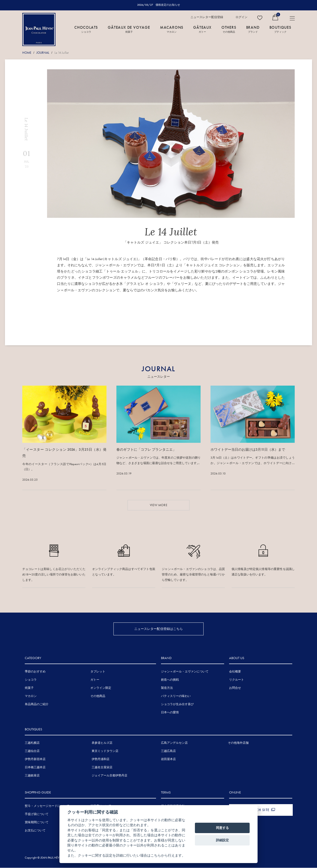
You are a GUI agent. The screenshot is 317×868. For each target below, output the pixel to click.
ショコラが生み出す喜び (177, 704)
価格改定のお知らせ (168, 5)
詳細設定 (222, 840)
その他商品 (98, 696)
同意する (222, 828)
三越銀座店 (32, 776)
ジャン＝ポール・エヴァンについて (185, 672)
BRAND (253, 29)
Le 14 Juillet (62, 53)
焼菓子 (29, 688)
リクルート (237, 680)
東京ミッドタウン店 (105, 751)
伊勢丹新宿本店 (35, 759)
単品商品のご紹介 (37, 704)
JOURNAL (43, 53)
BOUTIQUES (280, 29)
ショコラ (31, 680)
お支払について (35, 831)
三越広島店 (168, 751)
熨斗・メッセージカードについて (47, 806)
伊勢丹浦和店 (101, 759)
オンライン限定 (101, 688)
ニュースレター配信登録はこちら (159, 629)
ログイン (241, 17)
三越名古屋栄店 (102, 768)
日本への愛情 (170, 713)
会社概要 (235, 672)
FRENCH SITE (258, 810)
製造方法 (167, 688)
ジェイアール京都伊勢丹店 (109, 776)
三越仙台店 (32, 751)
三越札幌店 (32, 743)
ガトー (95, 680)
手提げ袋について (37, 814)
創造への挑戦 (170, 680)
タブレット (98, 672)
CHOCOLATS (86, 29)
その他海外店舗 (238, 743)
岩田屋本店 (168, 759)
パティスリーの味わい (176, 696)
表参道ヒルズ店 (102, 743)
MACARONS (172, 29)
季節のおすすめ (35, 672)
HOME (27, 53)
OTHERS (229, 29)
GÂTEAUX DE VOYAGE (129, 29)
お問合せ (235, 688)
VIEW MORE (159, 505)
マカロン (31, 696)
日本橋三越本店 (35, 768)
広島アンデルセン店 (174, 743)
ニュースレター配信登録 (207, 17)
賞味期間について (37, 822)
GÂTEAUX (202, 29)
